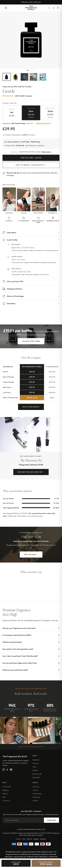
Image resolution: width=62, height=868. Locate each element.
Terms (24, 839)
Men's (34, 767)
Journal (35, 790)
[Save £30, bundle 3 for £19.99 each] (46, 863)
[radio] (12, 113)
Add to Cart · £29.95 (31, 158)
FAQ (4, 797)
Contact (35, 801)
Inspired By (36, 777)
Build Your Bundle (31, 409)
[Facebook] (11, 770)
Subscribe (51, 820)
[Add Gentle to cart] (16, 863)
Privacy (18, 839)
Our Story (36, 787)
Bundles (35, 770)
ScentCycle (36, 797)
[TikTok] (7, 770)
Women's (36, 763)
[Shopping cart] (58, 8)
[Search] (49, 8)
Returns (5, 794)
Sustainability (37, 794)
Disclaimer (43, 839)
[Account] (54, 8)
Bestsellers (36, 760)
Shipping (5, 790)
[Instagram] (4, 770)
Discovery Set (37, 774)
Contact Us (6, 801)
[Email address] (23, 820)
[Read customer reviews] (31, 152)
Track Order (7, 787)
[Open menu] (6, 8)
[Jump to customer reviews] (31, 97)
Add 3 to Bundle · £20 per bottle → (31, 165)
